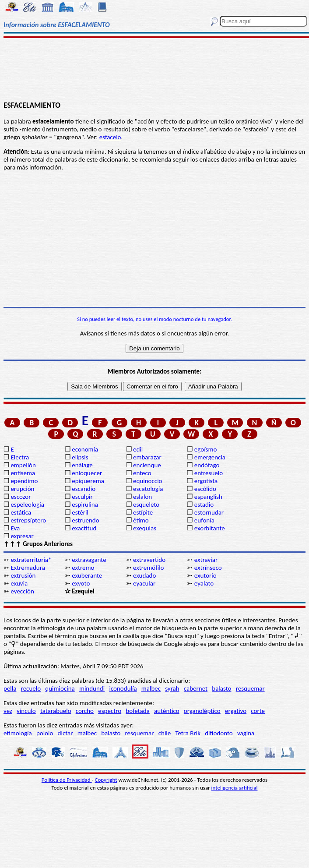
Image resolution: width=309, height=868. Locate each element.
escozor (21, 497)
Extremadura (28, 568)
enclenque (147, 465)
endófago (207, 465)
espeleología (27, 505)
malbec (151, 688)
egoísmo (206, 449)
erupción (22, 489)
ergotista (206, 481)
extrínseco (208, 568)
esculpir (82, 497)
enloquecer (87, 473)
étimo (141, 520)
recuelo (31, 688)
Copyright (106, 780)
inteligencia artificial (235, 788)
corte (258, 711)
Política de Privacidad (67, 780)
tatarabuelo (56, 711)
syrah (172, 688)
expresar (22, 536)
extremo (83, 568)
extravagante (89, 560)
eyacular (144, 583)
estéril (80, 512)
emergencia (210, 457)
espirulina (85, 505)
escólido (205, 489)
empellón (23, 465)
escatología (148, 489)
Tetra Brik (188, 733)
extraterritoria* (31, 560)
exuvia (19, 583)
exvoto (81, 583)
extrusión (23, 575)
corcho (85, 711)
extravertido (149, 560)
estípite (143, 512)
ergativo (236, 711)
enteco (142, 473)
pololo (45, 733)
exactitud (84, 528)
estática (21, 512)
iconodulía (123, 688)
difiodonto (219, 733)
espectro (110, 711)
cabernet (196, 688)
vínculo (26, 711)
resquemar (250, 688)
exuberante (87, 575)
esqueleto (146, 505)
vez (8, 711)
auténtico (167, 711)
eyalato (204, 583)
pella (10, 688)
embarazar (147, 457)
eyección (22, 591)
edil (138, 449)
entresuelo (209, 473)
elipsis (80, 457)
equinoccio (148, 481)
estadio (204, 505)
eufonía (204, 520)
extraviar (206, 560)
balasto (221, 688)
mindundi (92, 688)
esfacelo (110, 137)
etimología (18, 733)
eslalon (142, 497)
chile (165, 733)
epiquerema (88, 481)
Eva (15, 528)
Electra (20, 457)
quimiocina (60, 688)
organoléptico (202, 711)
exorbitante (210, 528)
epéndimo (24, 481)
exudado (144, 575)
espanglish (208, 497)
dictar (65, 733)
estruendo (85, 520)
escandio (84, 489)
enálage (82, 465)
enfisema (23, 473)
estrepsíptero (28, 520)
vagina (246, 733)
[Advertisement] (154, 69)
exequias (145, 528)
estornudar (209, 512)
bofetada (137, 711)
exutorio (205, 575)
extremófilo (148, 568)
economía (85, 449)
